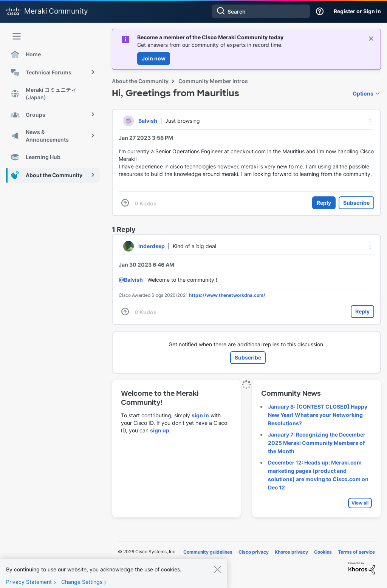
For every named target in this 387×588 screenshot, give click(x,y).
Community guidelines (208, 552)
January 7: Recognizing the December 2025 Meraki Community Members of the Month (317, 443)
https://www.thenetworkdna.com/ (227, 295)
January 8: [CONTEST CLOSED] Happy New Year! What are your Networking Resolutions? (318, 415)
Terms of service (356, 552)
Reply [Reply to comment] (362, 311)
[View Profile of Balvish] (148, 121)
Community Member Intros (213, 81)
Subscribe (356, 203)
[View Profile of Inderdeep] (152, 246)
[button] (370, 121)
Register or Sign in (357, 11)
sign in (200, 415)
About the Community (140, 81)
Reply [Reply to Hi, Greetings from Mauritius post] (324, 203)
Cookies (323, 552)
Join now (154, 58)
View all (360, 503)
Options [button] (363, 93)
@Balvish (131, 280)
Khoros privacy (291, 552)
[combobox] (261, 11)
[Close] (217, 574)
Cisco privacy (254, 552)
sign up (160, 430)
